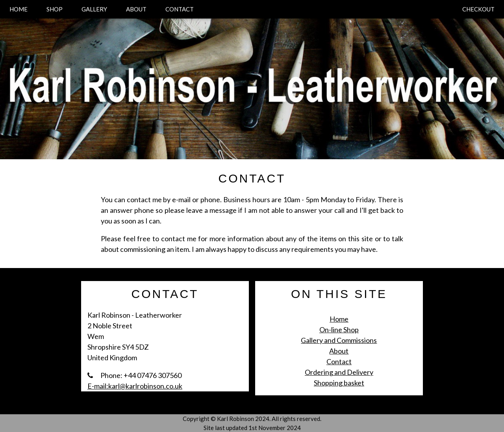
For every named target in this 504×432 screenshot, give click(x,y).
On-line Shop (339, 330)
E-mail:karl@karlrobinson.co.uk (135, 386)
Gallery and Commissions (339, 340)
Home (339, 319)
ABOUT (136, 9)
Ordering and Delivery (339, 372)
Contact (339, 361)
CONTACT (180, 9)
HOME (19, 9)
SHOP (55, 9)
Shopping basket (339, 383)
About (339, 351)
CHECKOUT (478, 9)
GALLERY (94, 9)
